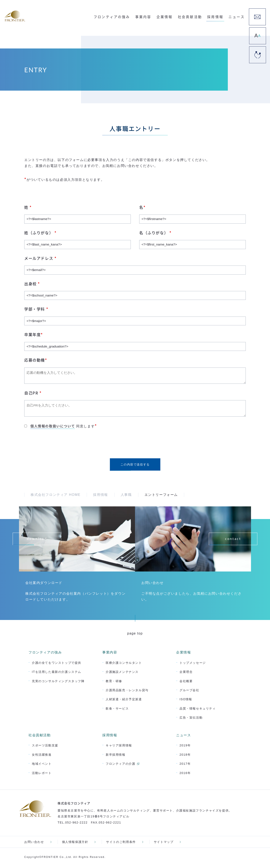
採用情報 (100, 496)
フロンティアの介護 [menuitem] (120, 765)
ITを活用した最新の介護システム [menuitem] (57, 673)
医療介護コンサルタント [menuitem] (124, 664)
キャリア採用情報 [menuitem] (119, 747)
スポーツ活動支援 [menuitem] (45, 747)
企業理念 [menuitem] (186, 673)
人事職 (126, 496)
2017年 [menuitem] (185, 765)
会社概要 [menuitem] (186, 683)
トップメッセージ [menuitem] (193, 664)
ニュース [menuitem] (237, 16)
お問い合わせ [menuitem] (34, 844)
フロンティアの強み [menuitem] (116, 16)
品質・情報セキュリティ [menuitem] (198, 710)
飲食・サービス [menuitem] (117, 710)
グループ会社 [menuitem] (189, 692)
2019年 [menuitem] (185, 747)
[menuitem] (257, 17)
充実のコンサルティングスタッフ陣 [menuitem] (58, 683)
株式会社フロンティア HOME (55, 496)
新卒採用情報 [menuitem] (116, 756)
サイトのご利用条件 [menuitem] (121, 844)
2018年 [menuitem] (185, 756)
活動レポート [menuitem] (42, 774)
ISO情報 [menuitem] (186, 701)
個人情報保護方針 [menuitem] (75, 844)
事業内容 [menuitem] (147, 16)
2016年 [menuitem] (185, 774)
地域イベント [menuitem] (42, 765)
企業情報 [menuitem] (167, 16)
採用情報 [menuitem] (216, 16)
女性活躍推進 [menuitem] (42, 756)
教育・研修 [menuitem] (114, 683)
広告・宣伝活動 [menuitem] (191, 719)
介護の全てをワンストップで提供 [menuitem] (57, 664)
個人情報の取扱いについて (53, 428)
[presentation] (56, 445)
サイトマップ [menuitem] (164, 844)
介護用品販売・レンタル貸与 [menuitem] (127, 692)
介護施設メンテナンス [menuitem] (122, 673)
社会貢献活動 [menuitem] (192, 16)
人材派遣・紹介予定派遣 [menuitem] (124, 701)
